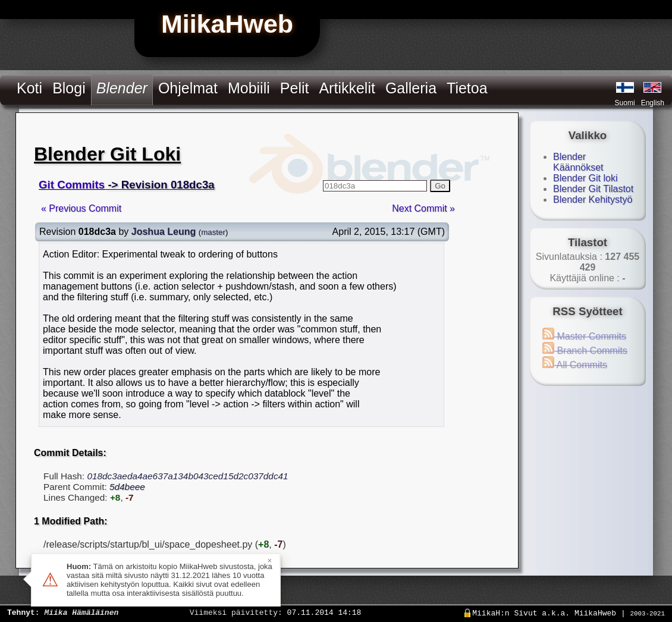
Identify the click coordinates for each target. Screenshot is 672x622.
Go (440, 186)
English (653, 103)
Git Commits (72, 185)
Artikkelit (347, 88)
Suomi (625, 103)
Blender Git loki (585, 178)
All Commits (575, 365)
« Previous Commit (81, 208)
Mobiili (249, 88)
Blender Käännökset (578, 162)
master (213, 232)
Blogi (69, 88)
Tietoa (467, 88)
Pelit (295, 88)
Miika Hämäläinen (81, 612)
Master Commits (584, 336)
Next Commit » (423, 208)
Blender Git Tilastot (593, 189)
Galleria (411, 88)
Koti (29, 88)
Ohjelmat (188, 88)
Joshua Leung (164, 232)
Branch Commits (585, 351)
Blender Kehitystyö (593, 200)
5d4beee (127, 487)
